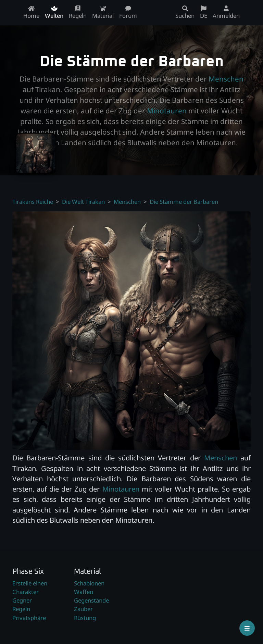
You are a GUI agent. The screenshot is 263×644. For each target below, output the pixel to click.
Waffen (84, 592)
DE (204, 13)
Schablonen (89, 583)
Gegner (22, 600)
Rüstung (85, 618)
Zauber (83, 609)
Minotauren (167, 111)
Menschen (226, 79)
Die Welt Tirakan (83, 202)
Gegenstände (91, 600)
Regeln (21, 609)
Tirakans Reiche (33, 202)
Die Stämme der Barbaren (184, 202)
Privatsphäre (29, 618)
